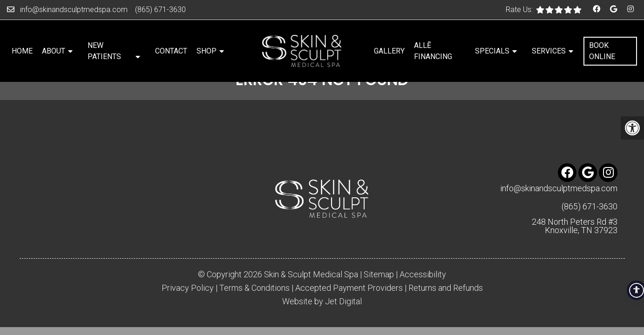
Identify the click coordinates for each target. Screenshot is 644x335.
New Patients (104, 51)
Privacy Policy (188, 288)
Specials (492, 51)
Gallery (389, 51)
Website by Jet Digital (322, 301)
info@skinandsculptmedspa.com (74, 10)
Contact (171, 51)
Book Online (602, 51)
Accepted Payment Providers (349, 288)
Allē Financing (433, 51)
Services (549, 51)
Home (22, 51)
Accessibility (423, 275)
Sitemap (379, 275)
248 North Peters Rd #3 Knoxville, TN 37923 (575, 226)
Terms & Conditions (254, 288)
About (54, 51)
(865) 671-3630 (160, 10)
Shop (207, 51)
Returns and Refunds (446, 288)
